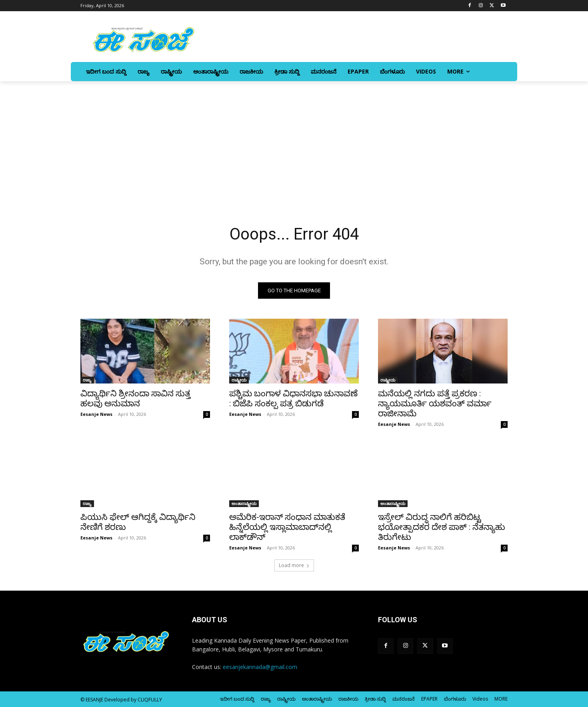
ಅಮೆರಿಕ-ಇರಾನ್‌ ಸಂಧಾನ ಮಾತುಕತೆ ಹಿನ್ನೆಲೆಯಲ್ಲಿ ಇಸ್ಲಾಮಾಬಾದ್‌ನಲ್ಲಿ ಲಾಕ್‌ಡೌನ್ (287, 527)
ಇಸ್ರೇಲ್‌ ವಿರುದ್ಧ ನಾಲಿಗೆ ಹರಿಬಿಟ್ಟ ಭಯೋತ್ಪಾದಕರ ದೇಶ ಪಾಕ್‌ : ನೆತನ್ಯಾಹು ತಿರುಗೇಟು (442, 527)
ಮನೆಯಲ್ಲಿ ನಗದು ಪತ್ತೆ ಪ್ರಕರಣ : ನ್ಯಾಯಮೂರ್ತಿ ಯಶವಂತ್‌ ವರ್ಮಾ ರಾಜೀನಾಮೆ (435, 403)
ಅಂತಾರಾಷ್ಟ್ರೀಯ (244, 503)
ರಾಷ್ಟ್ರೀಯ (239, 380)
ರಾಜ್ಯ (87, 380)
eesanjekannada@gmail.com (260, 667)
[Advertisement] (294, 141)
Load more (294, 565)
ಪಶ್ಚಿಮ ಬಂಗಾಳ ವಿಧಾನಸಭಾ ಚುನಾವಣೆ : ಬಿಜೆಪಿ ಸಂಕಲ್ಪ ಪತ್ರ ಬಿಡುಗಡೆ (293, 398)
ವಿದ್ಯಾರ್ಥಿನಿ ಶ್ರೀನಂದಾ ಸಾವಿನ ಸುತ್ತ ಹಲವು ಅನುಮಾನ (135, 398)
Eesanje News (96, 414)
